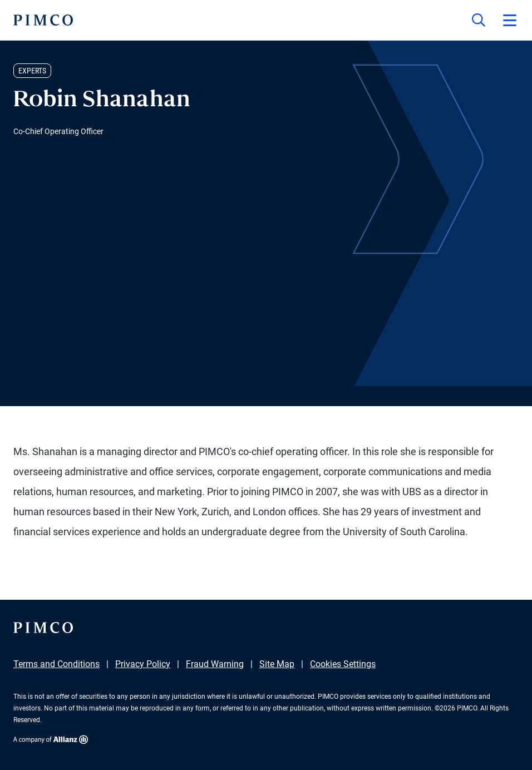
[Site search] (479, 20)
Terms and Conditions (56, 664)
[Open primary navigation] (510, 20)
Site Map (277, 664)
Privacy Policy (143, 664)
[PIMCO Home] (43, 20)
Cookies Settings (343, 664)
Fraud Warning (215, 664)
